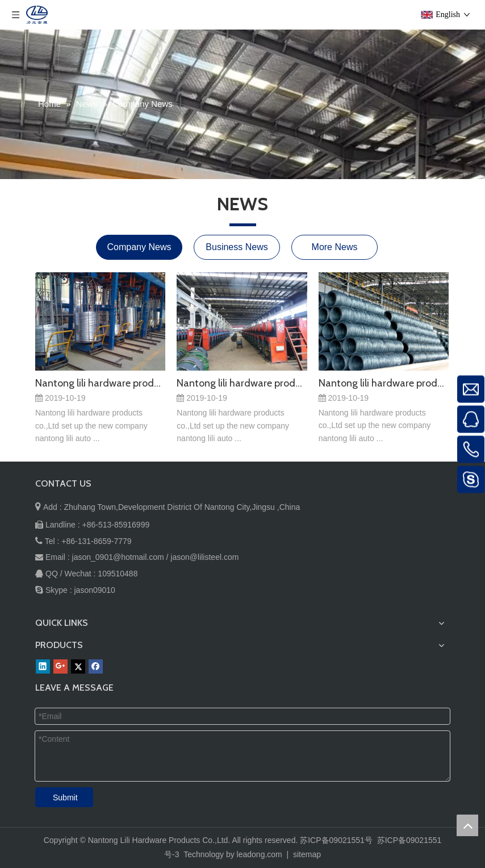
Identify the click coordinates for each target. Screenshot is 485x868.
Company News (139, 247)
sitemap (307, 854)
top (467, 825)
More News (335, 247)
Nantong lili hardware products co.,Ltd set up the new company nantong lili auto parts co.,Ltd (100, 383)
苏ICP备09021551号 (336, 840)
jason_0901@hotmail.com (118, 557)
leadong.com (260, 854)
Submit (65, 798)
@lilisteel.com (214, 557)
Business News (237, 247)
